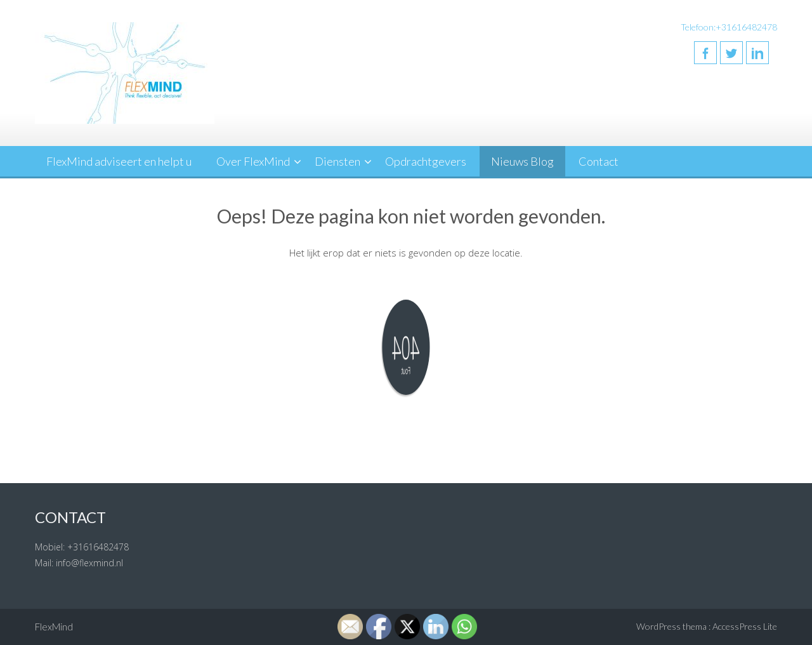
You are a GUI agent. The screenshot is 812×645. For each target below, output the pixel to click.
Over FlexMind (253, 161)
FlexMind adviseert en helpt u (119, 161)
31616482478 (101, 547)
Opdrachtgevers (426, 161)
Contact (599, 161)
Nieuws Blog (522, 161)
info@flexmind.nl (89, 563)
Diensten (337, 161)
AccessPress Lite (745, 626)
